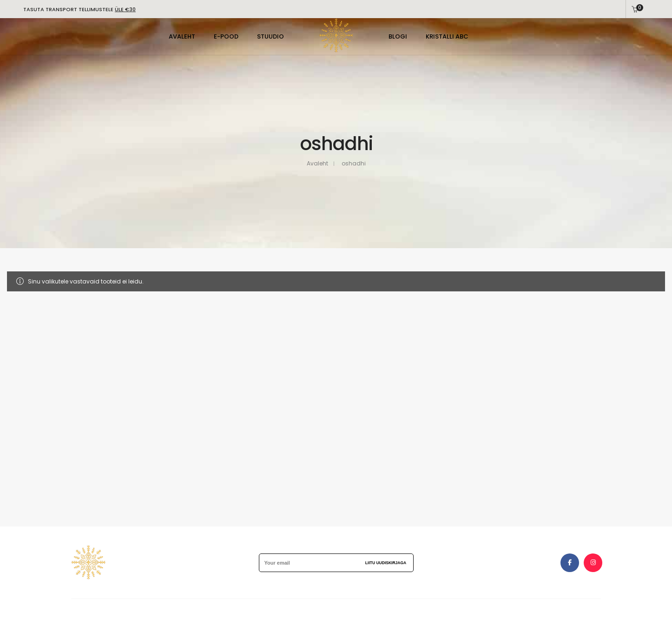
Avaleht (317, 163)
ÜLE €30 (125, 9)
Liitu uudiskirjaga (386, 563)
